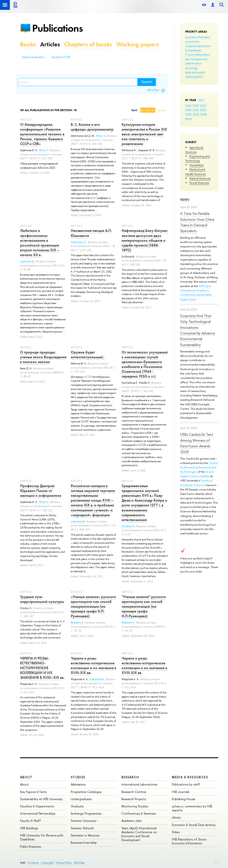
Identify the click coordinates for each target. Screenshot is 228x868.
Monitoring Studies (135, 806)
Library (176, 817)
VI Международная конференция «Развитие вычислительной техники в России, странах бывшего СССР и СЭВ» (42, 134)
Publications (57, 28)
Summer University (84, 821)
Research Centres (134, 792)
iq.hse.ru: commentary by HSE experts (192, 808)
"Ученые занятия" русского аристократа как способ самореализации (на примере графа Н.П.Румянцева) (144, 606)
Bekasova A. (77, 623)
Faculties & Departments (37, 806)
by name (146, 110)
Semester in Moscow (85, 835)
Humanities (196, 165)
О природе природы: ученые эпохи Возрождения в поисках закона (43, 357)
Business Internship (84, 843)
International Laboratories (139, 784)
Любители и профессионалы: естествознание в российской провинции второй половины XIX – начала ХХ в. (40, 243)
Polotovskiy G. (79, 242)
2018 (203, 114)
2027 (201, 100)
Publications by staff (186, 784)
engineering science (198, 46)
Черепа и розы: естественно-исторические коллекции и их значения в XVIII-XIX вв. (93, 665)
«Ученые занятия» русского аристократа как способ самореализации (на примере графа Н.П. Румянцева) (93, 606)
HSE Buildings (29, 828)
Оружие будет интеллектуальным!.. (88, 355)
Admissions (78, 784)
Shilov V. (44, 150)
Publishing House (184, 799)
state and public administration (195, 74)
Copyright (47, 863)
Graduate (77, 806)
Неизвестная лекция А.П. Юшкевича (91, 233)
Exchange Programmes (86, 813)
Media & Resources (190, 777)
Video (176, 832)
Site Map (79, 863)
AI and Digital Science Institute (197, 474)
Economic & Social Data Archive (194, 825)
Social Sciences (199, 183)
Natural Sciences (200, 178)
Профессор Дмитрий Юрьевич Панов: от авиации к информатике (41, 491)
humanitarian (193, 50)
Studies (78, 777)
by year (162, 110)
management (199, 59)
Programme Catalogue (86, 792)
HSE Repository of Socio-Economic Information (189, 841)
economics (192, 41)
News (185, 200)
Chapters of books (88, 44)
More (189, 119)
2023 (188, 110)
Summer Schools (82, 828)
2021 (203, 110)
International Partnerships (38, 813)
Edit (216, 862)
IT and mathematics (197, 54)
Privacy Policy (64, 863)
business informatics (198, 37)
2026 (188, 105)
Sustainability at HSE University (41, 799)
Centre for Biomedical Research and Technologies (199, 467)
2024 (203, 105)
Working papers (137, 44)
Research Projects (134, 799)
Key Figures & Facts (33, 792)
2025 (196, 105)
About (26, 777)
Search (147, 82)
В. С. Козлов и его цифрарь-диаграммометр (92, 127)
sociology (191, 68)
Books (28, 44)
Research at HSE (61, 57)
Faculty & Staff (30, 821)
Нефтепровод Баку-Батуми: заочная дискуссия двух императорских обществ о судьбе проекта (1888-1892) (145, 240)
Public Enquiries (30, 846)
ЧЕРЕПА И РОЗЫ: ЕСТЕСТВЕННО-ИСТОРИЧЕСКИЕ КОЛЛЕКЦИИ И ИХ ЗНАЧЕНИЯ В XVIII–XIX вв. (42, 668)
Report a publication (33, 57)
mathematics (193, 63)
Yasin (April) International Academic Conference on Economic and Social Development (139, 834)
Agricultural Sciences (194, 150)
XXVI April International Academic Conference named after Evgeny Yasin (196, 292)
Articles (50, 44)
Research (130, 777)
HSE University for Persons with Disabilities (42, 837)
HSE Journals (181, 792)
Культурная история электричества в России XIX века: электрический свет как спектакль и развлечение (144, 134)
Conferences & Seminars (139, 813)
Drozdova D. (128, 526)
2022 (196, 110)
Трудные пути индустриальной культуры (42, 599)
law (187, 59)
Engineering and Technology (198, 158)
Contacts (33, 863)
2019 (196, 114)
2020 (188, 114)
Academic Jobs (131, 821)
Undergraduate (81, 799)
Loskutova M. (27, 261)
